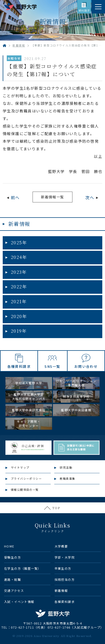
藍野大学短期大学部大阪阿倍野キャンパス (29, 397)
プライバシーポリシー (26, 478)
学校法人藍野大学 (29, 383)
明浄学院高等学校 (76, 396)
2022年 (19, 287)
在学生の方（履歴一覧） (23, 568)
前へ (15, 197)
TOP (56, 508)
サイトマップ (20, 467)
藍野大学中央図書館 (76, 410)
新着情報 (19, 224)
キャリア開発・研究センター (29, 424)
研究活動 (66, 467)
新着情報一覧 (53, 197)
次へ (90, 197)
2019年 (19, 331)
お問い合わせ (86, 366)
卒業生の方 (63, 568)
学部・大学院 (65, 557)
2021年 (19, 301)
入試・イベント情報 (19, 602)
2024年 (19, 257)
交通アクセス (14, 590)
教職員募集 (67, 478)
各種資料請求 (19, 366)
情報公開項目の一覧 (25, 490)
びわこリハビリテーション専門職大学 (76, 383)
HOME (9, 546)
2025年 (19, 243)
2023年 (19, 272)
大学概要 (61, 546)
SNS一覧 (52, 366)
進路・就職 (12, 579)
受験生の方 (12, 557)
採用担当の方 (65, 579)
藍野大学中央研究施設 (29, 410)
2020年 (19, 316)
